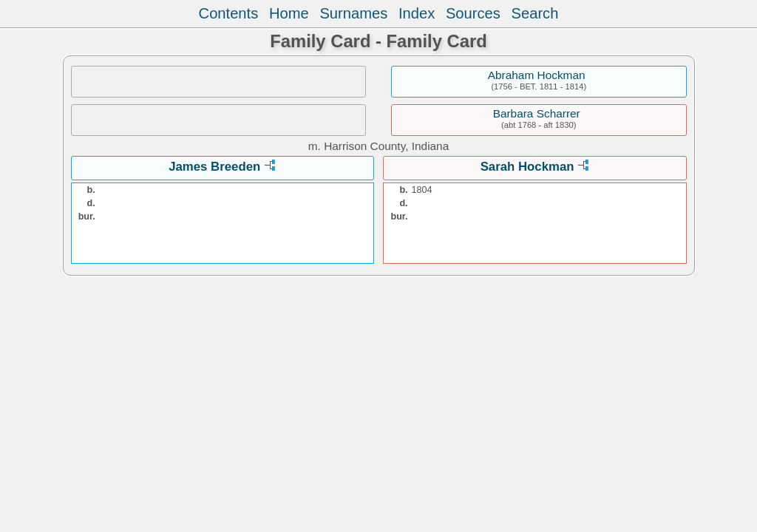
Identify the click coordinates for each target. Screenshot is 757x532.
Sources (473, 13)
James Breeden (214, 167)
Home (289, 13)
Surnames (353, 13)
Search (535, 13)
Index (417, 13)
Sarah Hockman (527, 167)
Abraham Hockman (537, 75)
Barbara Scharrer (537, 113)
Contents (229, 13)
